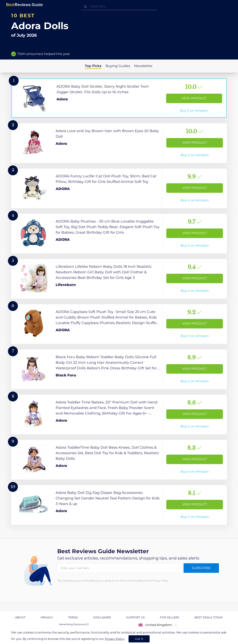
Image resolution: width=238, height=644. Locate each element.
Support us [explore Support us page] (135, 617)
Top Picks (93, 66)
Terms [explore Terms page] (73, 617)
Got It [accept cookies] (139, 639)
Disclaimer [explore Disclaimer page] (102, 617)
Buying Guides (118, 66)
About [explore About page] (20, 617)
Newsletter (143, 66)
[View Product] (119, 98)
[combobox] (119, 6)
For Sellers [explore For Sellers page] (170, 617)
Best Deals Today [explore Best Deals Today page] (209, 617)
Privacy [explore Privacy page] (47, 617)
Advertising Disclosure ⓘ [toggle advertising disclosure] (74, 624)
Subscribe (201, 568)
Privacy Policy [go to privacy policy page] (115, 639)
